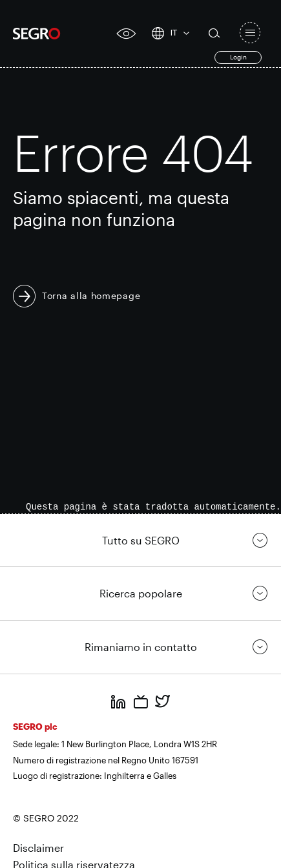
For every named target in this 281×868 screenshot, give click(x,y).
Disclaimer (38, 848)
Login (238, 57)
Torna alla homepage (91, 295)
